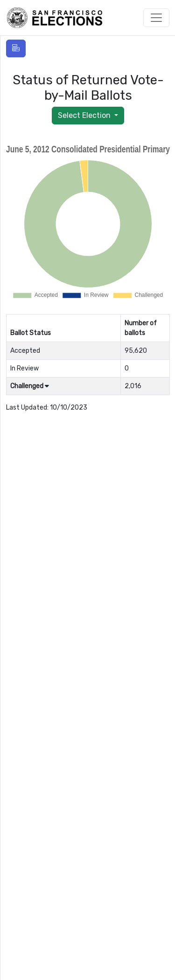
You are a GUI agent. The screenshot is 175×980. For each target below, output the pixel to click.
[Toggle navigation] (156, 18)
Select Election (85, 115)
